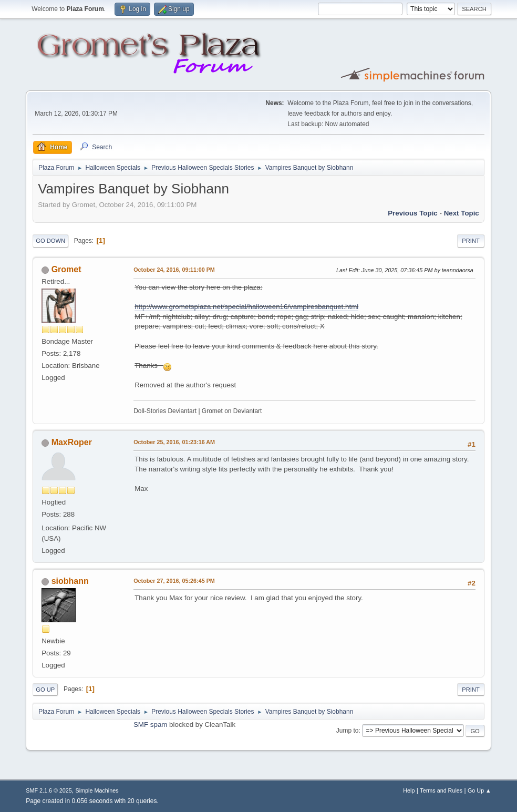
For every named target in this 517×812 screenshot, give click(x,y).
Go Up (45, 690)
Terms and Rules (441, 790)
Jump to (348, 731)
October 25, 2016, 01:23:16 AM (174, 442)
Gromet (66, 269)
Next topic (462, 213)
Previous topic (413, 213)
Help (409, 790)
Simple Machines (97, 790)
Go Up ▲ (479, 790)
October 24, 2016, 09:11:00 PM (174, 270)
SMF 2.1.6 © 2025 (49, 790)
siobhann (70, 581)
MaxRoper (72, 442)
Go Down (50, 241)
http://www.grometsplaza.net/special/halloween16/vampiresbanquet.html (246, 307)
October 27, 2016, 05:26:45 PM (174, 581)
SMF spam (150, 724)
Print (471, 241)
